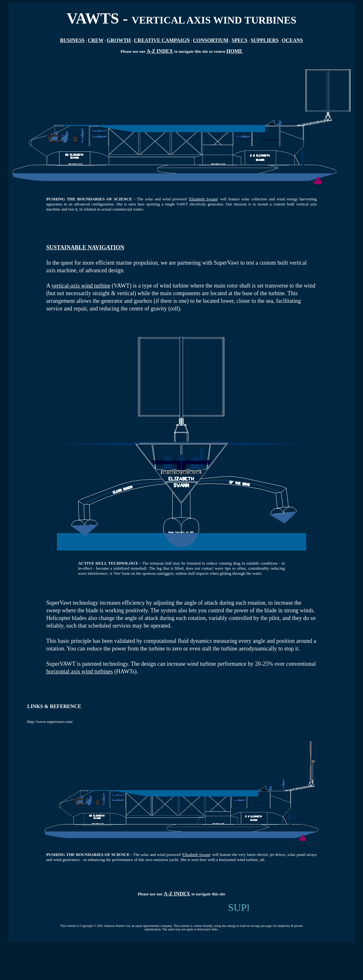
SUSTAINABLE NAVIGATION (86, 247)
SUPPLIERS (264, 40)
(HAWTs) (125, 671)
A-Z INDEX (160, 51)
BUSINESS (72, 40)
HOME (234, 51)
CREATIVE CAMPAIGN (162, 40)
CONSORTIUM (211, 40)
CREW (96, 40)
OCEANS (293, 40)
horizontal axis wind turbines (80, 671)
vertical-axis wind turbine (81, 286)
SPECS (240, 40)
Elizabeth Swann (203, 199)
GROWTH (119, 40)
